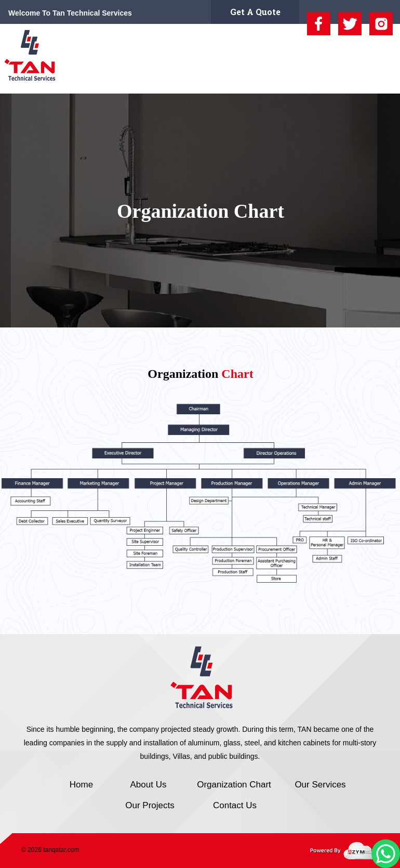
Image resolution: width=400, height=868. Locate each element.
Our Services (257, 79)
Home (82, 79)
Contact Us (369, 79)
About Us (121, 79)
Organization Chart (185, 79)
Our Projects (315, 79)
